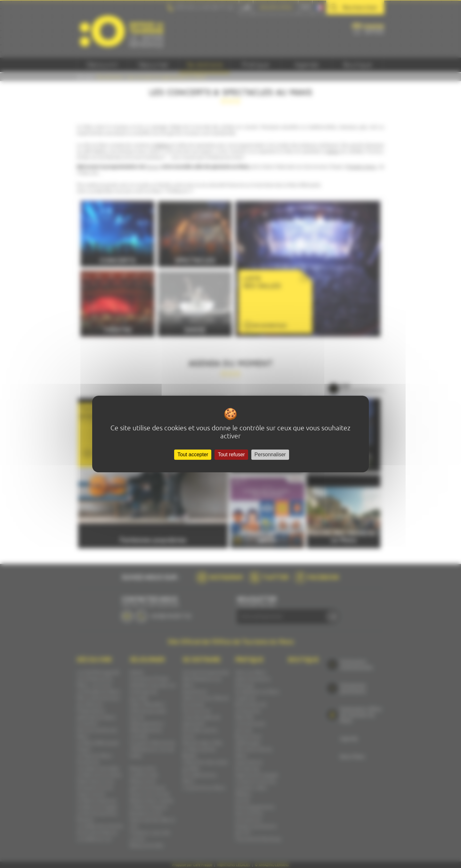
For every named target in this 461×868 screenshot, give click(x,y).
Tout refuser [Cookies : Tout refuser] (231, 455)
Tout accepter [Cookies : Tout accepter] (193, 455)
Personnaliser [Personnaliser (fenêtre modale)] (270, 455)
